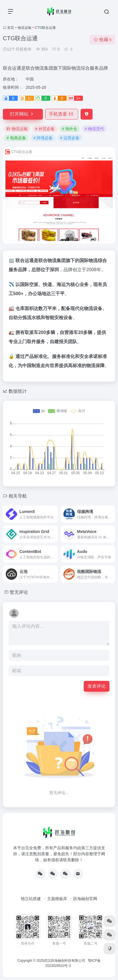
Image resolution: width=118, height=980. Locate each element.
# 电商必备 (16, 138)
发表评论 (97, 686)
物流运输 (25, 28)
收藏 (102, 40)
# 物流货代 (94, 129)
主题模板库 (57, 899)
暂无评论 (19, 592)
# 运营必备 (70, 138)
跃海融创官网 (85, 899)
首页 (11, 28)
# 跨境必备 (43, 138)
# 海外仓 (70, 129)
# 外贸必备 (45, 129)
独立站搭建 (31, 899)
